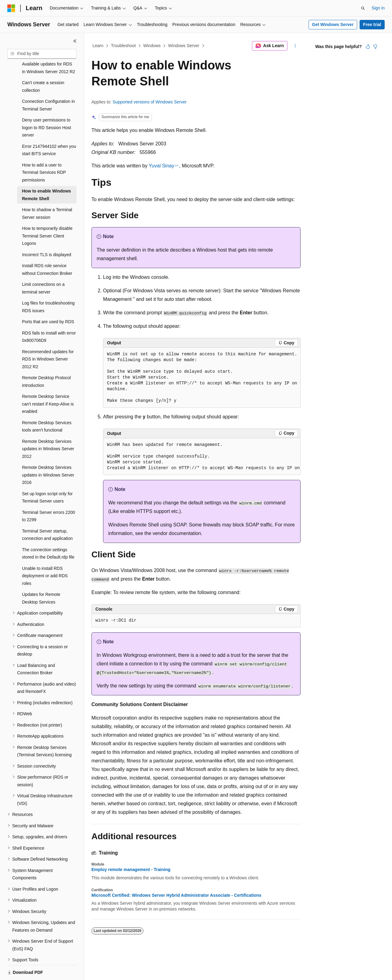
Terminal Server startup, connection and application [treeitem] (47, 514)
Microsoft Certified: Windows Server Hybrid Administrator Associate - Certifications (176, 895)
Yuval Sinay (161, 166)
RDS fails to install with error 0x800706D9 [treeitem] (49, 316)
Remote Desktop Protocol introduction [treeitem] (46, 360)
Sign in (378, 8)
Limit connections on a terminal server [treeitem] (43, 267)
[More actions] (295, 46)
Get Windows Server (333, 24)
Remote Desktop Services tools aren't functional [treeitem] (47, 405)
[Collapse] (75, 41)
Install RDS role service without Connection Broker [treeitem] (47, 248)
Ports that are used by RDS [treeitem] (48, 301)
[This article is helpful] (368, 47)
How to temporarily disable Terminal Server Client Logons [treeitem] (47, 215)
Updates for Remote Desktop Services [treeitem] (41, 577)
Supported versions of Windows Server (150, 102)
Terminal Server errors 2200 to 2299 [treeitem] (49, 495)
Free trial (372, 24)
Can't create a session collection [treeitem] (43, 65)
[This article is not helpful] (375, 47)
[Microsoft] (11, 8)
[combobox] (42, 54)
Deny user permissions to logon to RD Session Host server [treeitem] (46, 106)
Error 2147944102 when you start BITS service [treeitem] (49, 129)
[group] (202, 378)
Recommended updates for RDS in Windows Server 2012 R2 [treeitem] (48, 338)
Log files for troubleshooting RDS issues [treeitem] (48, 286)
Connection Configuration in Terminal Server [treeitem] (48, 84)
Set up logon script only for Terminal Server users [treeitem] (47, 476)
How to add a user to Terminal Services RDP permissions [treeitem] (44, 151)
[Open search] (363, 8)
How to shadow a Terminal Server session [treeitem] (47, 192)
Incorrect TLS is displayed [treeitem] (47, 234)
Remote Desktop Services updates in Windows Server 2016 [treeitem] (48, 454)
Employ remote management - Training (131, 870)
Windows (152, 46)
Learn (98, 46)
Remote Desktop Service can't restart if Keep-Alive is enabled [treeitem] (48, 383)
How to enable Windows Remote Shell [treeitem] (46, 174)
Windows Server (184, 46)
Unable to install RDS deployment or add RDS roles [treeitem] (45, 555)
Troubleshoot (123, 46)
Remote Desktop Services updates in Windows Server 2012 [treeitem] (48, 428)
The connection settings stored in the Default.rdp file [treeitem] (48, 532)
